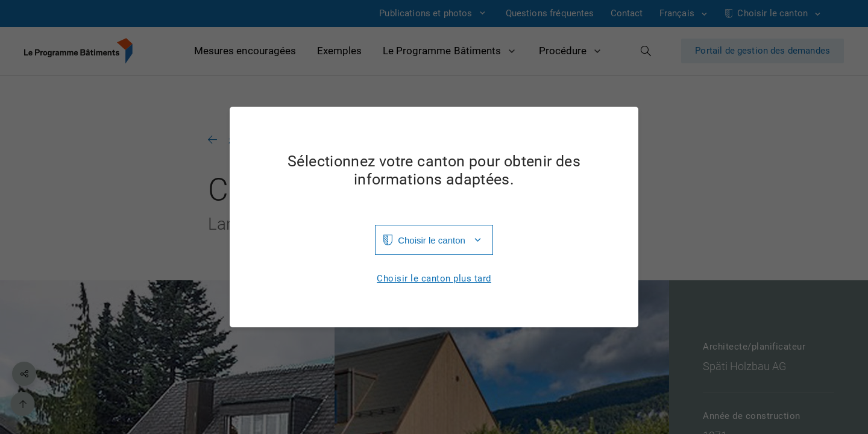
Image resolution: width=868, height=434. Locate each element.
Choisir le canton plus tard (434, 279)
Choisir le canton (432, 240)
